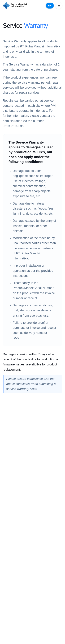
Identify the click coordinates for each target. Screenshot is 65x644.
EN (50, 6)
